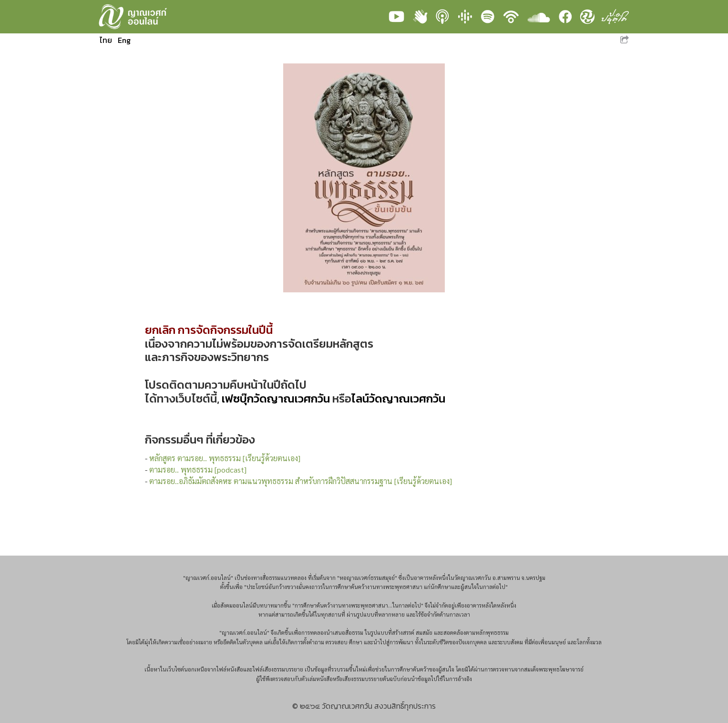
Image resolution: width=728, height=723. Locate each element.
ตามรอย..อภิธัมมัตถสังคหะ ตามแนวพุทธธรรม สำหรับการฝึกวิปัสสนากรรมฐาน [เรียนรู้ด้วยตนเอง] (301, 481)
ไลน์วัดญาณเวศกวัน (398, 398)
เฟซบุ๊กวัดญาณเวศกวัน (276, 398)
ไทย (106, 40)
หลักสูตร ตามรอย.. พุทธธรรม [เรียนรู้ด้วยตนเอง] (225, 458)
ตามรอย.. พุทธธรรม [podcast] (198, 470)
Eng (124, 40)
